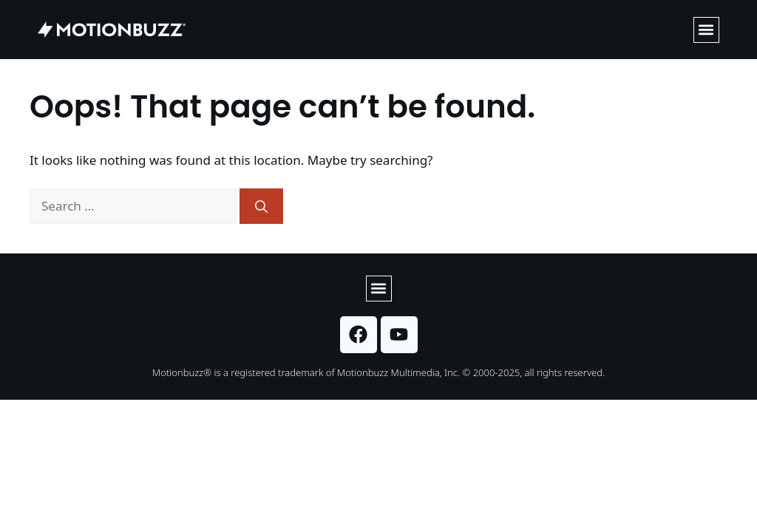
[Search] (261, 206)
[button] (706, 30)
